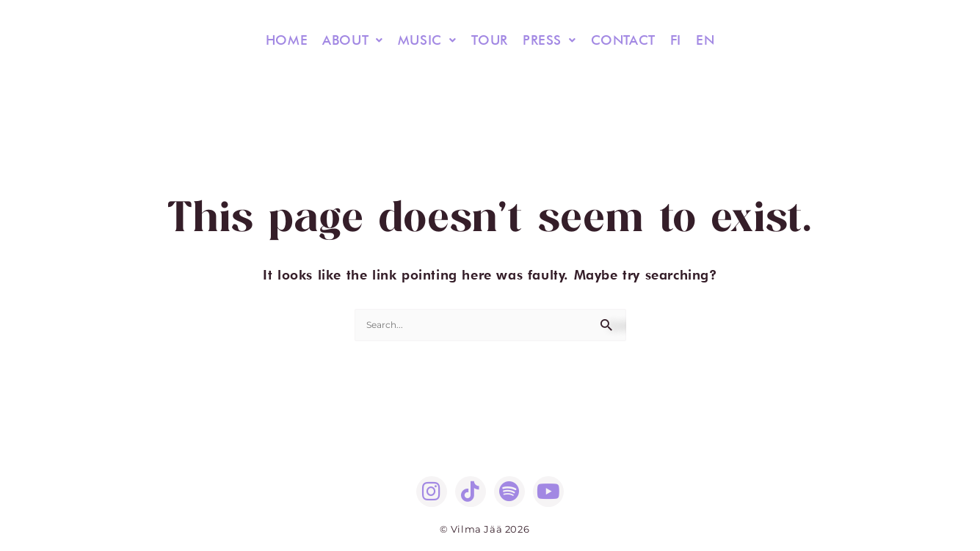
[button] (353, 40)
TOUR (490, 40)
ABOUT (353, 40)
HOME (287, 40)
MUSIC (427, 40)
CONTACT (623, 40)
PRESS (549, 40)
